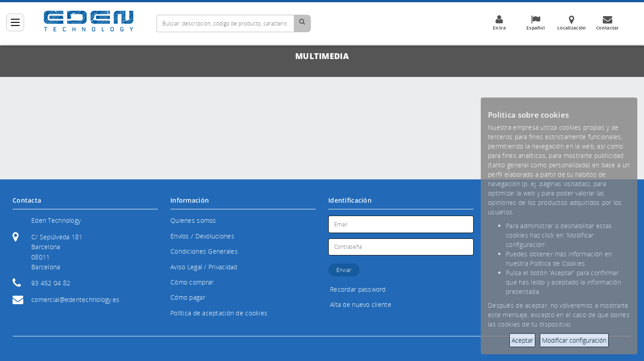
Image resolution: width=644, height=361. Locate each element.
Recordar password (358, 289)
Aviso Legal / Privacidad (204, 267)
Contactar (608, 23)
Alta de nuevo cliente (361, 304)
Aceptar (522, 340)
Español (535, 23)
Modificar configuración (574, 340)
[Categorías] (15, 22)
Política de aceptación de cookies (219, 313)
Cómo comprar (192, 282)
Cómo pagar (188, 297)
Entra (499, 23)
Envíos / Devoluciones (202, 236)
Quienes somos (193, 220)
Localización (572, 23)
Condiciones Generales (204, 251)
